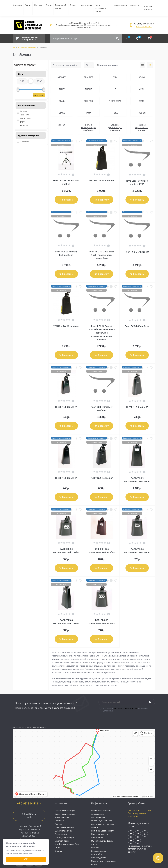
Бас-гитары (60, 821)
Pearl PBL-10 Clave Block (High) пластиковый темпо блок (102, 255)
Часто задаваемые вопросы (101, 8)
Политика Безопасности (126, 708)
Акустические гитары (65, 814)
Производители (99, 858)
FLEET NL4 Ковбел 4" (66, 407)
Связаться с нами (29, 815)
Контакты (134, 5)
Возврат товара (98, 851)
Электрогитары (62, 817)
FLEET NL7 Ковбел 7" (137, 407)
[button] (84, 25)
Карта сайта (97, 854)
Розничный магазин (61, 7)
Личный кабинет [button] (148, 8)
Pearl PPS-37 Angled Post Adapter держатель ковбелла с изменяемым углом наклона (102, 333)
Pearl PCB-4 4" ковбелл (137, 326)
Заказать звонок (144, 26)
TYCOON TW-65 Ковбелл (102, 181)
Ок (26, 859)
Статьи (49, 5)
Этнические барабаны (27, 47)
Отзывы (74, 5)
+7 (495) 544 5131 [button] (29, 803)
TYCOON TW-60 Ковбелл (66, 326)
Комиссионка (120, 5)
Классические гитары (65, 811)
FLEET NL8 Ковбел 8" (66, 478)
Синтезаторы (61, 834)
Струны (58, 851)
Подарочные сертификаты (104, 861)
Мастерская (86, 5)
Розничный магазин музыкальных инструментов (101, 814)
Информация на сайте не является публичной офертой (140, 849)
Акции (28, 5)
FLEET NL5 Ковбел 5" (102, 478)
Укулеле (58, 824)
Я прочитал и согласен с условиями (126, 709)
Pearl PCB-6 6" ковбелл (137, 252)
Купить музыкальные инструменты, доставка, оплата (102, 824)
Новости (38, 5)
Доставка (17, 5)
